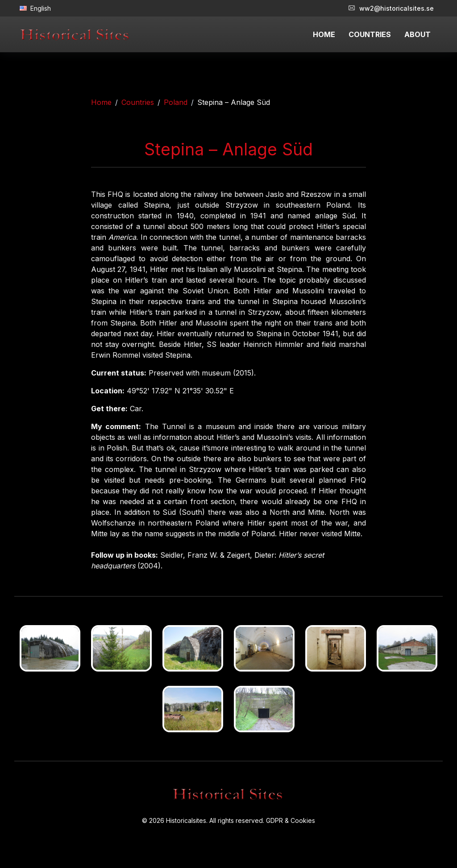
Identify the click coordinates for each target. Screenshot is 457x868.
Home (101, 102)
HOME (324, 34)
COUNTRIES (370, 34)
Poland (176, 102)
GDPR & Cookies (291, 820)
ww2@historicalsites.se (391, 8)
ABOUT (418, 34)
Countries (138, 102)
